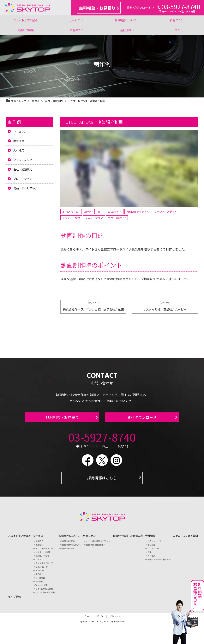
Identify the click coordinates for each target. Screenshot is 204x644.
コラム (179, 30)
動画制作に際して (69, 551)
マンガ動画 (40, 580)
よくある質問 (190, 538)
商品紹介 (39, 547)
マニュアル (20, 131)
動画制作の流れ (68, 543)
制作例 (15, 122)
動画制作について (128, 20)
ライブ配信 (14, 599)
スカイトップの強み (26, 20)
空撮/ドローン (42, 569)
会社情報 (128, 30)
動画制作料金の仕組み (95, 547)
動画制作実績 (26, 30)
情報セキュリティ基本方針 (159, 562)
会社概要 (151, 547)
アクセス (151, 558)
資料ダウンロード (140, 8)
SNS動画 (39, 584)
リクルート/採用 (43, 554)
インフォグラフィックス (46, 551)
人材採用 (19, 150)
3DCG (38, 562)
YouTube (40, 573)
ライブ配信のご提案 (44, 591)
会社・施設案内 (54, 101)
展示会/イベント (43, 558)
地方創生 (39, 576)
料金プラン (179, 20)
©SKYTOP (94, 624)
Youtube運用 (41, 587)
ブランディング (23, 160)
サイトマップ (114, 619)
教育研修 (19, 141)
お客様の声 (77, 30)
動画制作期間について (71, 547)
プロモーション (23, 179)
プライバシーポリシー (94, 619)
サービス (77, 20)
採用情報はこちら (102, 480)
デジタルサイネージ (44, 565)
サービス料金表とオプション (98, 543)
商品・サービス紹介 (26, 188)
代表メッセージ (154, 543)
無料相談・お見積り (99, 8)
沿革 (149, 554)
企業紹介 (39, 543)
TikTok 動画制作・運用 (46, 595)
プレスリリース (154, 551)
